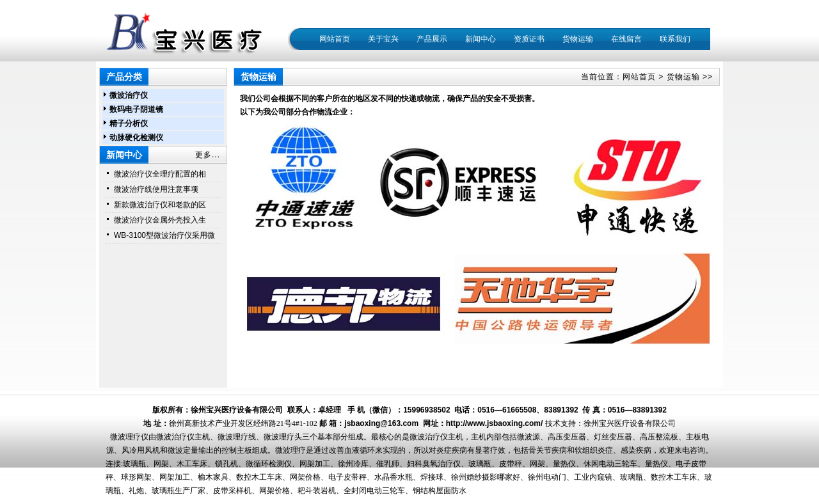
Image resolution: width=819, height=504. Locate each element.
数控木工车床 (259, 477)
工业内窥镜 (593, 477)
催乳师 (388, 464)
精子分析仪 (129, 123)
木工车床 (192, 464)
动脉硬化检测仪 (136, 138)
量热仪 (564, 464)
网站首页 (335, 39)
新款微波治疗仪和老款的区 (160, 205)
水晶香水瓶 (394, 477)
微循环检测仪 (269, 464)
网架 (161, 464)
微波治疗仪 (129, 95)
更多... (208, 155)
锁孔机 (227, 464)
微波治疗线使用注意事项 (156, 189)
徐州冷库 (353, 464)
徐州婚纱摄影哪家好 (486, 477)
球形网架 (136, 477)
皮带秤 (511, 464)
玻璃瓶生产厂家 (179, 491)
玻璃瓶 (134, 464)
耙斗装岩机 (317, 491)
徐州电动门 (547, 477)
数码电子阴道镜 (136, 109)
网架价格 (305, 477)
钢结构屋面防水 (440, 491)
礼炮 (136, 491)
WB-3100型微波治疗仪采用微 (164, 235)
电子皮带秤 (347, 477)
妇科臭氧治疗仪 (434, 464)
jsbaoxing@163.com (381, 423)
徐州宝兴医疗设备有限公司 (630, 423)
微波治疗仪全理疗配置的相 (160, 174)
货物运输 (683, 77)
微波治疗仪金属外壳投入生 (160, 220)
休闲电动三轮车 (610, 464)
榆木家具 (213, 477)
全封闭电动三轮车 (374, 491)
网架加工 (315, 464)
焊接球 (432, 477)
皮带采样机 (232, 491)
